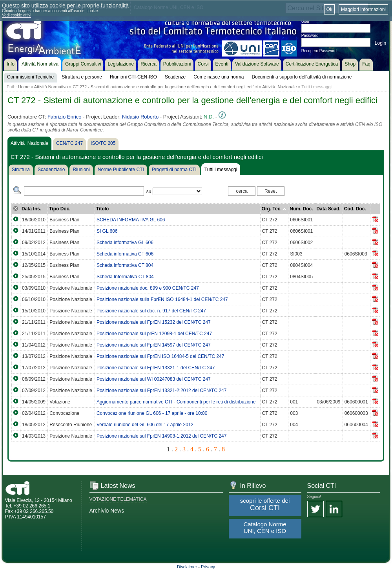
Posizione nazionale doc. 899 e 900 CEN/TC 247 (148, 288)
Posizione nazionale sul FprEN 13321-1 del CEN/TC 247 (156, 368)
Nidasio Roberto (140, 117)
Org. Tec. (274, 209)
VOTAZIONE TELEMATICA (118, 499)
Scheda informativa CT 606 (125, 254)
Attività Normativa (51, 87)
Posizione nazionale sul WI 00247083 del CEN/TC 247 (154, 379)
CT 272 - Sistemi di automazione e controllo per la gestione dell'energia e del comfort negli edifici (165, 87)
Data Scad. (328, 209)
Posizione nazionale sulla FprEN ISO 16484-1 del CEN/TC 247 (162, 299)
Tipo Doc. (60, 209)
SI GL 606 (107, 231)
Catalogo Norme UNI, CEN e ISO (265, 527)
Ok (329, 9)
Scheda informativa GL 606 (125, 243)
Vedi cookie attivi (17, 15)
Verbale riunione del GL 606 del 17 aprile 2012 (145, 425)
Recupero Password (319, 51)
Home (24, 87)
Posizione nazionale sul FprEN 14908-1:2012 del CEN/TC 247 (162, 436)
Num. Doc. (301, 209)
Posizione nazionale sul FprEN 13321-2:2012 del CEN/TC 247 (162, 391)
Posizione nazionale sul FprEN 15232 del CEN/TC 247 (154, 322)
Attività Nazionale (279, 87)
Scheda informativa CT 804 (125, 265)
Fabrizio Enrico (65, 117)
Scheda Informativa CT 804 (125, 277)
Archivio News (107, 511)
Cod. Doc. (355, 209)
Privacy (208, 567)
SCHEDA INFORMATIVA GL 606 (131, 220)
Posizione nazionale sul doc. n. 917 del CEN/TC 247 (151, 311)
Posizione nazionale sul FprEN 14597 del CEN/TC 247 (154, 345)
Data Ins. (31, 209)
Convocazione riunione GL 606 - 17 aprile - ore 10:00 (152, 413)
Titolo (102, 209)
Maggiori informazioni (363, 9)
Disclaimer (187, 567)
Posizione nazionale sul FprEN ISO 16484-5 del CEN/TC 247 (160, 356)
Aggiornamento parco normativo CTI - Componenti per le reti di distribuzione (176, 402)
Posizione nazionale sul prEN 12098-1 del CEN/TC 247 (154, 334)
